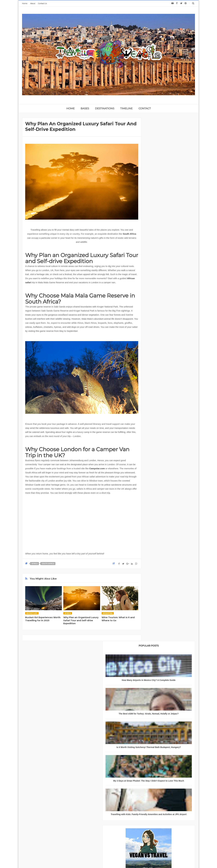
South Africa (129, 234)
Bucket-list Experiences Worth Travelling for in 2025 (43, 619)
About (33, 3)
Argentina (108, 613)
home (70, 108)
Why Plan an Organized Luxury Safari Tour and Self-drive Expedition (81, 620)
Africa (35, 564)
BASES (85, 108)
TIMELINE (126, 108)
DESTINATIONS (105, 108)
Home (25, 3)
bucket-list (32, 613)
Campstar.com (97, 468)
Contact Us (42, 3)
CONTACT (145, 108)
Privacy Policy (61, 833)
